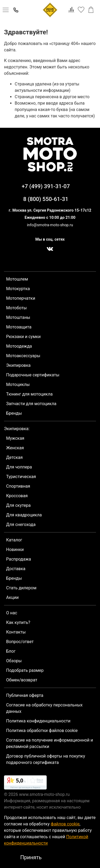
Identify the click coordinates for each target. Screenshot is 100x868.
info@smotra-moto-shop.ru (50, 225)
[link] (25, 783)
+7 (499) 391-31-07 (46, 186)
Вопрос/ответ (20, 642)
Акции (12, 597)
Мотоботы (16, 308)
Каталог (14, 540)
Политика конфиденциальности (38, 721)
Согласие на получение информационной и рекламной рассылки (50, 743)
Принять (31, 857)
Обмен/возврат (22, 680)
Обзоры (14, 661)
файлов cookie (65, 824)
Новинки (15, 550)
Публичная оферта (25, 695)
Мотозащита (19, 327)
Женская (15, 448)
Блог (11, 651)
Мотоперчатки (21, 298)
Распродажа (19, 559)
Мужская (15, 438)
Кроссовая (17, 496)
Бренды (14, 413)
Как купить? (18, 622)
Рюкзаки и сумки (23, 337)
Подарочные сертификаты (33, 375)
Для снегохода (21, 524)
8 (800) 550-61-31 (46, 199)
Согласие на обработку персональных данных (44, 708)
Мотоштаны (18, 317)
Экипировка (18, 365)
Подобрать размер (25, 670)
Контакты (16, 632)
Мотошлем (17, 279)
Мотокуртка (18, 289)
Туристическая (21, 477)
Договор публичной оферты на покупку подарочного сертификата (46, 759)
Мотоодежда (19, 346)
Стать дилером (21, 588)
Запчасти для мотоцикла (31, 404)
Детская (14, 457)
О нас (12, 613)
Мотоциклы (18, 384)
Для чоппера (19, 467)
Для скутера (18, 505)
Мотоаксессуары (23, 356)
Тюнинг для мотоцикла (29, 394)
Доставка (16, 569)
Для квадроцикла (24, 515)
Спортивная (18, 486)
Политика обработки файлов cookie (42, 731)
